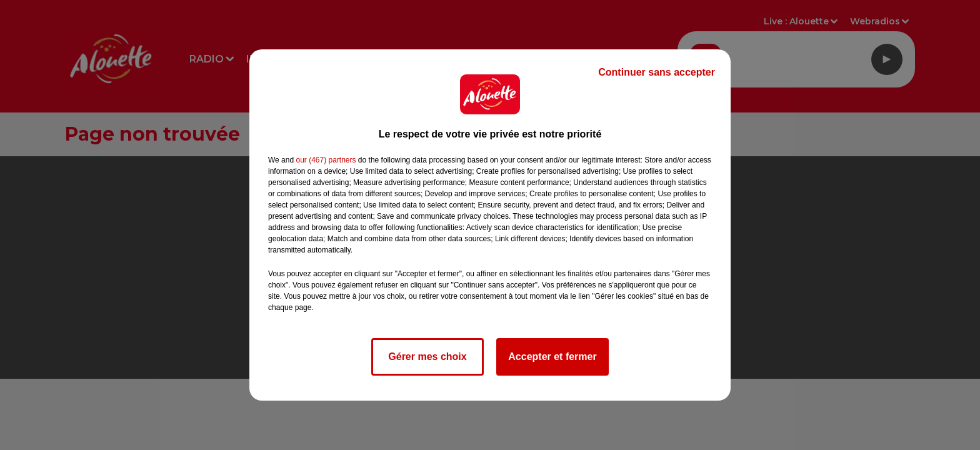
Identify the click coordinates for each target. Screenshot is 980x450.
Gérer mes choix (427, 357)
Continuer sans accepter (657, 72)
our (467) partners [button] (326, 160)
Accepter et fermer (552, 357)
